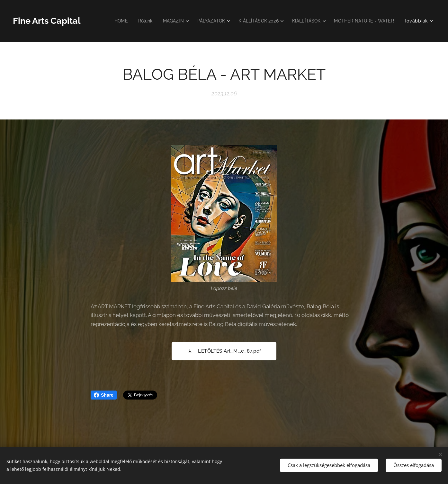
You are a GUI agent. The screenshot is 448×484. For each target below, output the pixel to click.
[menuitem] (110, 21)
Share (104, 395)
